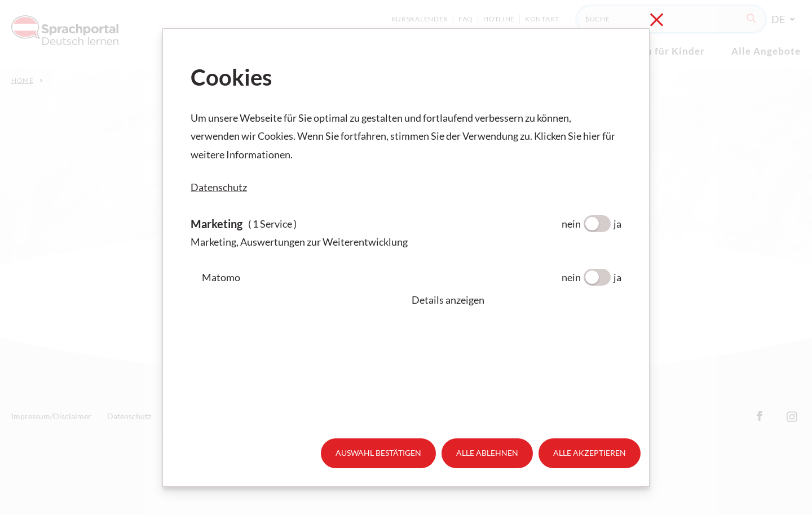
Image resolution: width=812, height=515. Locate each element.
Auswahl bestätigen (378, 453)
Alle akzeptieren (590, 453)
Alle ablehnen (487, 453)
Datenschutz (219, 187)
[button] (517, 300)
